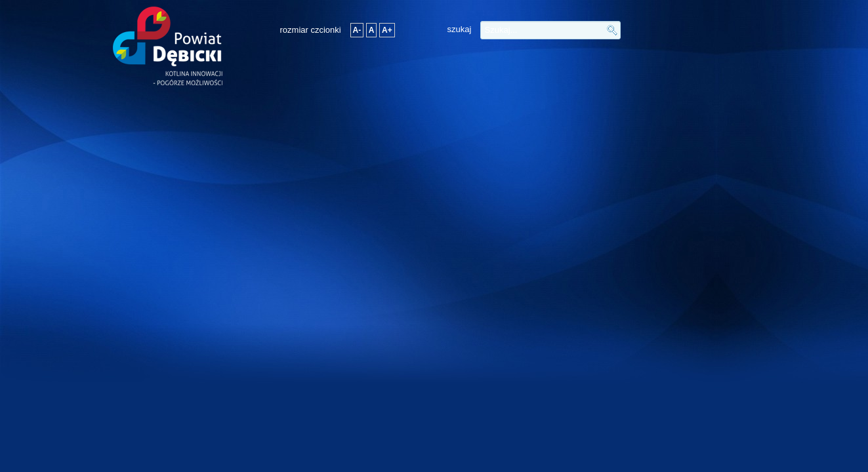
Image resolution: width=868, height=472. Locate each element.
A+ (387, 30)
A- (357, 30)
